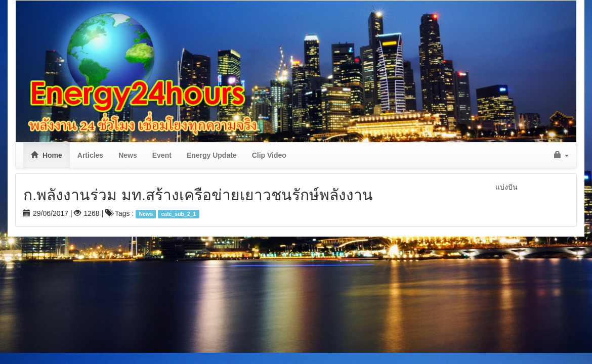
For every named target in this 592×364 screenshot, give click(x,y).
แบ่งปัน (506, 187)
